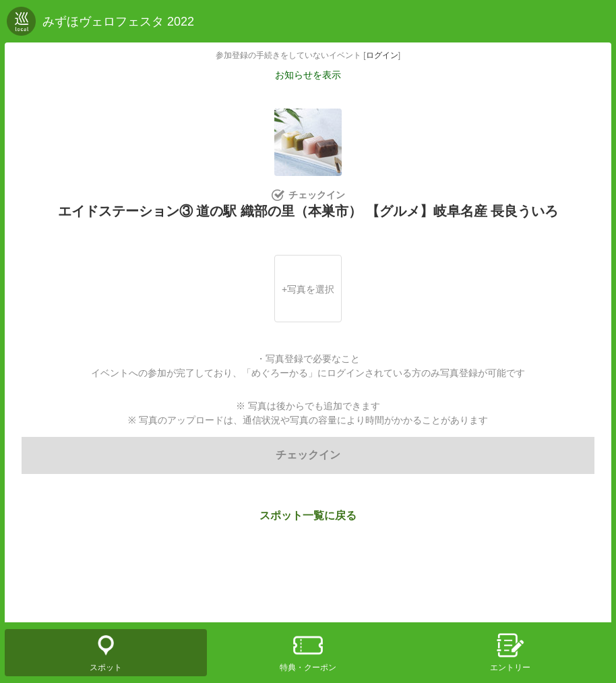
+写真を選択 (308, 289)
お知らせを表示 (308, 75)
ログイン (382, 55)
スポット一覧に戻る (308, 515)
